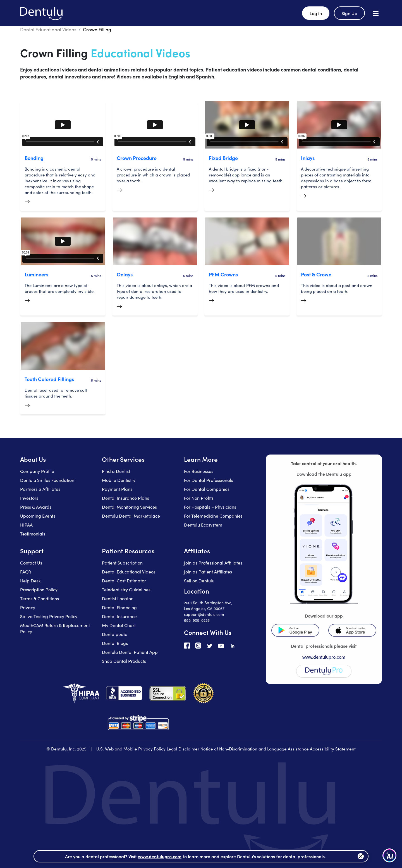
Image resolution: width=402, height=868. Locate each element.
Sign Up (349, 13)
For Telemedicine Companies (213, 516)
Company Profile (37, 471)
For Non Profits (199, 498)
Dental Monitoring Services (129, 507)
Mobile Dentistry (119, 480)
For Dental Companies (207, 489)
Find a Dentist (116, 471)
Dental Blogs (115, 643)
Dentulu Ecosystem (203, 525)
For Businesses (199, 471)
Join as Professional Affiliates (213, 563)
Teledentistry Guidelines (126, 589)
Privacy (28, 607)
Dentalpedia (115, 634)
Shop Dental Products (124, 661)
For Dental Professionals (209, 480)
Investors (29, 498)
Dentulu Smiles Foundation (47, 480)
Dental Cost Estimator (124, 580)
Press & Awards (36, 507)
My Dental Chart (119, 625)
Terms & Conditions (40, 598)
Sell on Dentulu (199, 580)
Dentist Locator (117, 598)
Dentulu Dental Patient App (130, 652)
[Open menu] (376, 13)
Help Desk (30, 580)
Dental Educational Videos (48, 29)
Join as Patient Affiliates (208, 572)
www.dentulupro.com (324, 657)
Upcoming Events (38, 516)
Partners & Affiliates (40, 489)
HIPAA (26, 525)
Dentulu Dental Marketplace (131, 516)
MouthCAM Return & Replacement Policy (55, 628)
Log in (316, 13)
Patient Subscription (122, 563)
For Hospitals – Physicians (210, 507)
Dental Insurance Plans (125, 498)
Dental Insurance (119, 616)
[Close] (361, 856)
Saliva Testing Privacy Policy (49, 616)
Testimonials (33, 534)
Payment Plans (117, 489)
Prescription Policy (39, 589)
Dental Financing (119, 607)
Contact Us (31, 563)
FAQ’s (26, 572)
